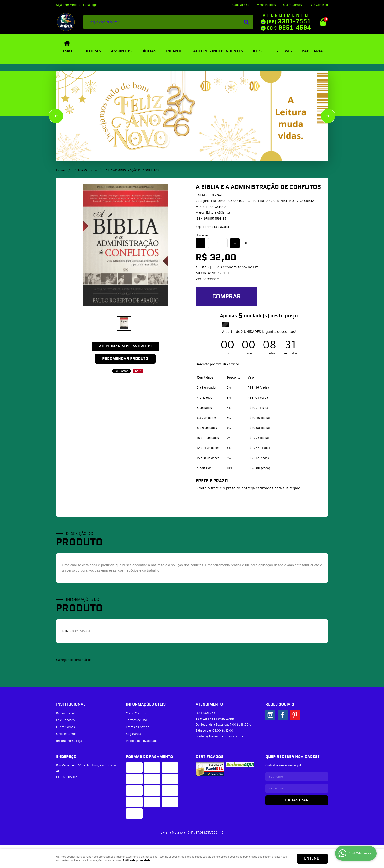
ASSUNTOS (121, 51)
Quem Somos (293, 5)
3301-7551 (289, 22)
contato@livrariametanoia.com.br (220, 736)
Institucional (71, 704)
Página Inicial (65, 713)
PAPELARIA (312, 51)
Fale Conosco (319, 5)
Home (67, 51)
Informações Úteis (146, 704)
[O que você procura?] (246, 22)
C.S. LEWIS (282, 51)
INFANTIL (175, 51)
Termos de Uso (136, 720)
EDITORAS (92, 51)
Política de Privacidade (142, 741)
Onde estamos (66, 734)
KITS (257, 51)
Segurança (133, 734)
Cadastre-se (241, 5)
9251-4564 (289, 28)
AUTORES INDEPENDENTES (218, 51)
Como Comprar (137, 713)
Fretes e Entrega (138, 727)
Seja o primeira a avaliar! (213, 227)
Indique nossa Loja (69, 741)
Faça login (90, 5)
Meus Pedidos (266, 5)
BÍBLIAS (149, 51)
